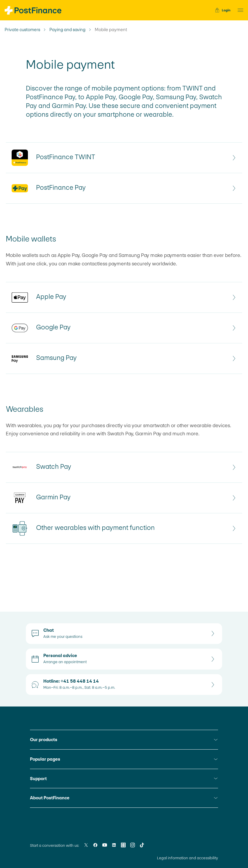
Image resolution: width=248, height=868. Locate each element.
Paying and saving (67, 30)
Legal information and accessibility (188, 858)
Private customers (22, 30)
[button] (239, 10)
